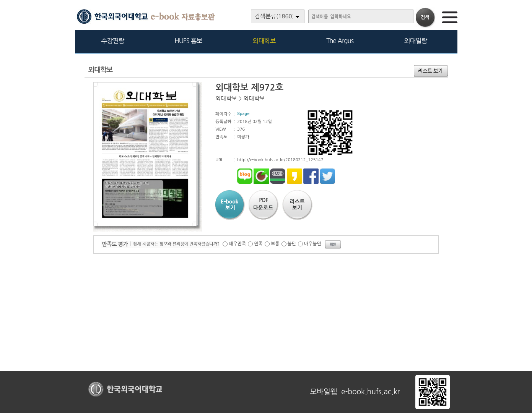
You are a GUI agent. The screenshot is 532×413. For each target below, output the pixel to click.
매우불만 (313, 244)
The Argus (340, 41)
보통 (275, 244)
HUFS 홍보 (188, 41)
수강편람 (113, 41)
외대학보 (264, 41)
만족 (258, 244)
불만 (292, 244)
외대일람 (416, 41)
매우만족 (237, 244)
